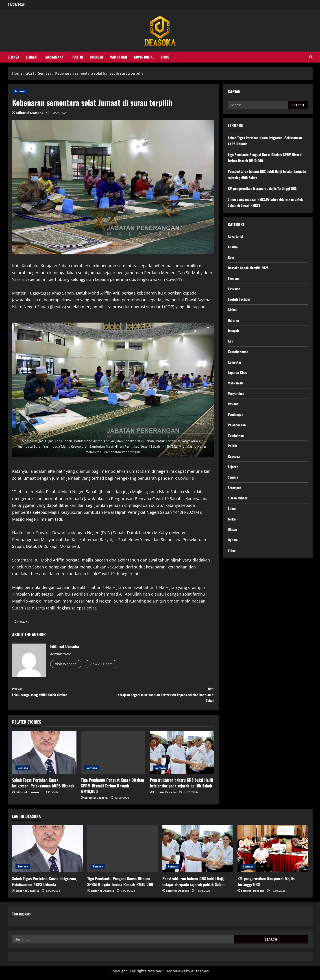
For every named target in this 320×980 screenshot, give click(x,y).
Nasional (234, 409)
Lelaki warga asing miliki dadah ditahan (63, 693)
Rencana (234, 463)
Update (233, 550)
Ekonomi (96, 57)
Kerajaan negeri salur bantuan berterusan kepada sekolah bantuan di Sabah (164, 696)
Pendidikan (236, 442)
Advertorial (144, 57)
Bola (231, 258)
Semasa (13, 57)
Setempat (235, 496)
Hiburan (234, 323)
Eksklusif (234, 291)
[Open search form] (311, 57)
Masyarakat (55, 57)
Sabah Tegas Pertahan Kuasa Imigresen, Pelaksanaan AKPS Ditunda (43, 786)
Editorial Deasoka (30, 113)
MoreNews (176, 975)
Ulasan (233, 539)
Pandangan (236, 420)
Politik (77, 57)
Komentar (235, 366)
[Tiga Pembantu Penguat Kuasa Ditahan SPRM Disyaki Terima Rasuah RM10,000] (113, 756)
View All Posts (101, 664)
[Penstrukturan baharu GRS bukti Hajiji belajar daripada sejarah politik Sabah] (182, 756)
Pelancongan (237, 431)
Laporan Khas (237, 377)
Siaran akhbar (238, 507)
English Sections (240, 301)
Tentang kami (22, 917)
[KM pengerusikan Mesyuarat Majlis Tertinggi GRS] (273, 852)
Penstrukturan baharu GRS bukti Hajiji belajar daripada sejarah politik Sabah (181, 786)
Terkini (233, 528)
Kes (231, 345)
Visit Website (66, 664)
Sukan (232, 517)
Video (165, 57)
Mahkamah (118, 57)
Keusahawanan (238, 356)
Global (232, 312)
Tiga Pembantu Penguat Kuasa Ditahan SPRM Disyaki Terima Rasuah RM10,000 (112, 789)
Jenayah (32, 57)
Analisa (233, 247)
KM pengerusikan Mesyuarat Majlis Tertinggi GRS (263, 188)
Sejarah (233, 474)
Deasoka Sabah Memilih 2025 (249, 269)
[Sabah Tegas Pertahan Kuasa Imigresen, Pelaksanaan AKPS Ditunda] (44, 756)
